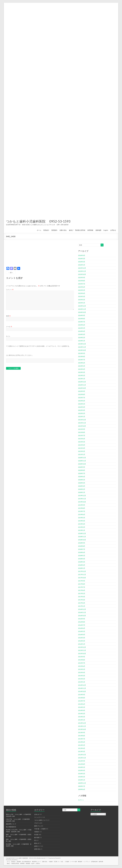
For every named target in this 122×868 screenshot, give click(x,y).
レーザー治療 (77, 861)
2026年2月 (82, 262)
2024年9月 (82, 315)
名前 (8, 316)
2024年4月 (82, 331)
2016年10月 (82, 616)
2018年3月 (82, 562)
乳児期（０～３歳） (61, 861)
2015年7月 (82, 663)
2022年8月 (82, 394)
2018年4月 (82, 559)
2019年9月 (82, 505)
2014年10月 (82, 691)
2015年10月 (82, 653)
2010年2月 (82, 777)
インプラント (91, 861)
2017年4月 (82, 597)
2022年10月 (82, 388)
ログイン (81, 800)
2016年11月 (82, 612)
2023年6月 (82, 363)
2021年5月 (82, 442)
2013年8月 (82, 736)
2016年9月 (82, 619)
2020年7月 (82, 473)
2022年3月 (82, 410)
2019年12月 (82, 495)
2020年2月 (82, 489)
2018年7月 (82, 549)
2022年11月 (82, 385)
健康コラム (37, 826)
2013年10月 (82, 729)
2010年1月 (82, 780)
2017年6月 (82, 590)
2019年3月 (82, 524)
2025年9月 (82, 277)
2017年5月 (82, 593)
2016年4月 (82, 635)
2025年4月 (82, 293)
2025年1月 (82, 303)
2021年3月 (82, 448)
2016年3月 (82, 638)
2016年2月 (82, 641)
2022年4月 (82, 407)
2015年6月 (82, 666)
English (106, 230)
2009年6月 (82, 789)
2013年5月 (82, 745)
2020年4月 (82, 483)
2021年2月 (82, 451)
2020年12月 (82, 458)
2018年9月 (82, 543)
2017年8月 (82, 584)
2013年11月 (82, 726)
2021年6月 (82, 439)
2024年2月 (82, 337)
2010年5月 (82, 767)
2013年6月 (82, 742)
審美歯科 (84, 861)
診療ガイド (37, 846)
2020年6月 (82, 477)
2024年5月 (82, 328)
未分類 (36, 835)
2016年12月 (82, 609)
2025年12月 (82, 268)
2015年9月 (82, 657)
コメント (10, 289)
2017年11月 (82, 574)
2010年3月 (82, 774)
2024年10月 (82, 312)
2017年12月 (82, 571)
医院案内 (54, 230)
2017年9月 (82, 581)
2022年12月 (82, 382)
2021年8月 (82, 432)
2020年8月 (82, 470)
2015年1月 (82, 682)
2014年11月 (82, 688)
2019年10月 (82, 502)
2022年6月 (82, 401)
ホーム (39, 230)
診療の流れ (37, 849)
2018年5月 (82, 556)
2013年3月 (82, 751)
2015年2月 (82, 679)
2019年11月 (82, 499)
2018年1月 (82, 568)
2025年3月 (82, 296)
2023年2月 (82, 375)
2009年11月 (82, 783)
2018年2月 (82, 565)
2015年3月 (82, 676)
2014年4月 (82, 710)
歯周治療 (105, 861)
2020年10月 (82, 464)
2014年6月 (82, 704)
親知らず (37, 843)
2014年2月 (82, 717)
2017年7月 (82, 587)
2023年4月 (82, 369)
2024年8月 (82, 319)
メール (9, 326)
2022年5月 (82, 404)
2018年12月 (82, 533)
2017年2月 (82, 603)
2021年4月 (82, 445)
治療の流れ (63, 230)
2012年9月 (82, 761)
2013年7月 (82, 739)
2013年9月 (82, 732)
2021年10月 (82, 426)
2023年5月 (82, 366)
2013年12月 (82, 723)
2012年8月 (82, 764)
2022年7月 (82, 398)
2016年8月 (82, 622)
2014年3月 (82, 713)
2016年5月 (82, 631)
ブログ (36, 823)
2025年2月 (82, 300)
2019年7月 (82, 511)
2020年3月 (82, 486)
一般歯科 (53, 861)
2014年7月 (82, 701)
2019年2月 (82, 527)
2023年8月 (82, 356)
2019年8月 (82, 508)
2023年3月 (82, 372)
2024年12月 (82, 306)
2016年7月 (82, 625)
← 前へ (11, 272)
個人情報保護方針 (11, 827)
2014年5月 (82, 707)
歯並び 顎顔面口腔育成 (77, 230)
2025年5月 (82, 290)
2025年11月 (82, 271)
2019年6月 (82, 514)
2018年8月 (82, 546)
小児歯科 (70, 861)
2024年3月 (82, 334)
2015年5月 (82, 669)
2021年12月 (82, 420)
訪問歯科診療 (99, 861)
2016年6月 (82, 628)
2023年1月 (82, 379)
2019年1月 (82, 530)
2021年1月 (82, 454)
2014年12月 (82, 685)
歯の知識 (37, 837)
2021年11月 (82, 423)
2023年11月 (82, 347)
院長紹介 (46, 230)
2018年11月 (82, 537)
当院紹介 (37, 832)
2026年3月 (82, 259)
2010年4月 (82, 770)
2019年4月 (82, 521)
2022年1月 (82, 416)
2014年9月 (82, 695)
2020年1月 (82, 492)
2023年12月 (82, 344)
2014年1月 (82, 720)
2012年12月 (82, 755)
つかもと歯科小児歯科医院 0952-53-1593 (38, 221)
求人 (35, 840)
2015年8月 (82, 660)
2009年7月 (82, 786)
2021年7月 (82, 435)
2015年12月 (82, 647)
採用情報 (90, 230)
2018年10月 (82, 540)
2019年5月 (82, 518)
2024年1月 (82, 341)
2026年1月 (82, 265)
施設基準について (11, 824)
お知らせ (37, 814)
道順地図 (98, 230)
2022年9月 (82, 391)
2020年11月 (82, 461)
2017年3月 (82, 600)
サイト (8, 336)
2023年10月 (82, 350)
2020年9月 (82, 467)
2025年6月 (82, 287)
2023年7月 (82, 360)
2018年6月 (82, 552)
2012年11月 (82, 758)
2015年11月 (82, 650)
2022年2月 (82, 413)
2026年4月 (82, 255)
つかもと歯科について (41, 820)
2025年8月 (82, 281)
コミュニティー (39, 817)
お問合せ (113, 230)
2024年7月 (82, 322)
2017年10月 (82, 578)
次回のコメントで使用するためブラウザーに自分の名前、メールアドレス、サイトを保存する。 (39, 346)
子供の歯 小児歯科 (40, 829)
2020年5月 (82, 480)
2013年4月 (82, 748)
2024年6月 (82, 325)
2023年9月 (82, 353)
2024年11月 (82, 309)
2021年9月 (82, 429)
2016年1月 (82, 644)
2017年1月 (82, 606)
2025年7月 (82, 284)
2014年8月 (82, 698)
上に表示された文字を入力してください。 (20, 355)
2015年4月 (82, 672)
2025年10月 (82, 274)
